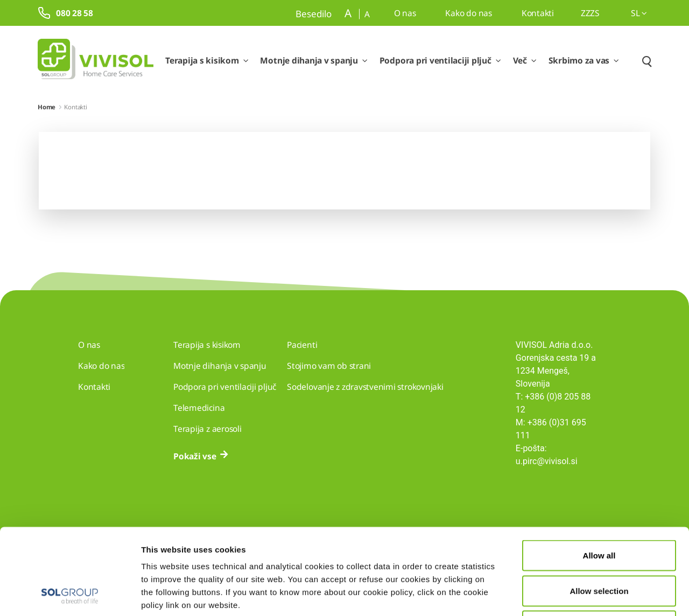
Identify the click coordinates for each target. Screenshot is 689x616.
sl (639, 13)
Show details (558, 595)
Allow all (599, 475)
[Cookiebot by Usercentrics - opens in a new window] (70, 595)
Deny (599, 545)
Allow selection (599, 510)
